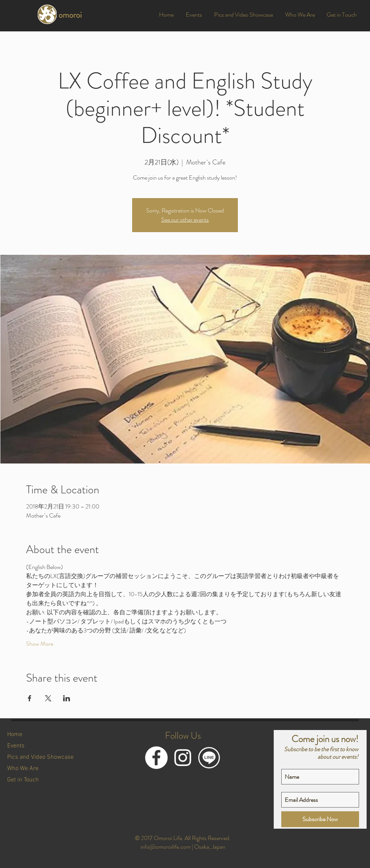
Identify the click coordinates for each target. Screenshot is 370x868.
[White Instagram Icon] (183, 758)
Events (16, 746)
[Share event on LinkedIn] (67, 698)
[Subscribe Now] (320, 819)
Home (15, 735)
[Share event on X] (48, 698)
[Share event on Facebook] (30, 698)
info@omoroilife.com (166, 847)
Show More (40, 644)
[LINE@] (209, 758)
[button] (194, 15)
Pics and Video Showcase (40, 757)
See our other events (185, 219)
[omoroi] (78, 15)
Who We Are (23, 769)
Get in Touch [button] (23, 780)
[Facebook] (156, 758)
